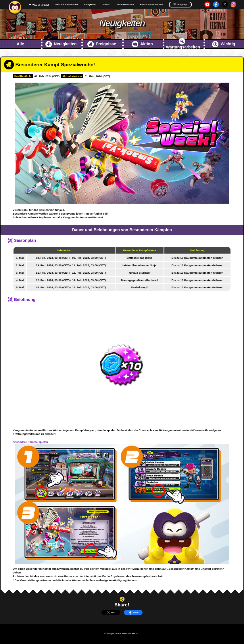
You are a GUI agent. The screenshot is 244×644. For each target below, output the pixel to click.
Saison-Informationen (66, 5)
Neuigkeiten (90, 5)
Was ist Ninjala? (41, 5)
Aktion (142, 44)
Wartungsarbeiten (183, 44)
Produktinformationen (151, 5)
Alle (20, 44)
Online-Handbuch (125, 5)
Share (133, 612)
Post (111, 612)
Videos (106, 5)
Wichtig (224, 44)
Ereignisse (102, 44)
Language (180, 4)
